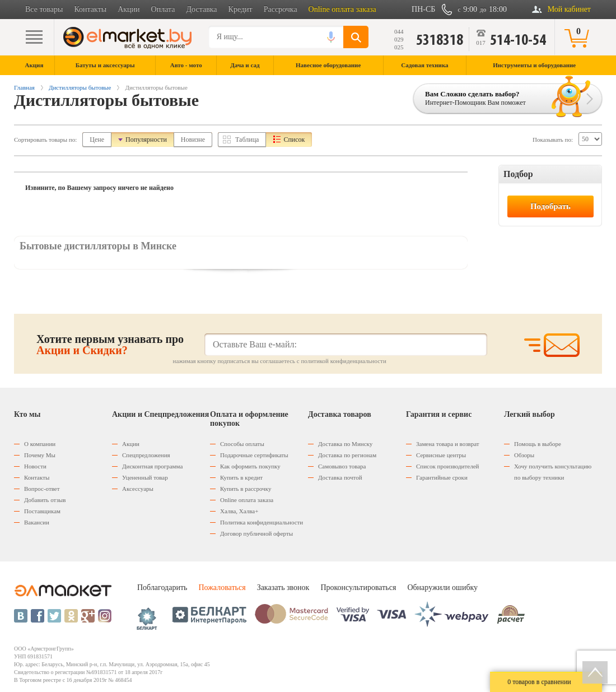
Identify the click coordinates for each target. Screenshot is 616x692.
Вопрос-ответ (42, 489)
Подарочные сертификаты (254, 455)
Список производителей (447, 466)
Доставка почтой (340, 477)
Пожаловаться (222, 587)
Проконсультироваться (358, 587)
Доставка (202, 9)
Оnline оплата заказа (247, 500)
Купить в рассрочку (246, 489)
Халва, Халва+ (239, 511)
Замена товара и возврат (448, 444)
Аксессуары (138, 489)
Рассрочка (281, 9)
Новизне (193, 140)
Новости (35, 466)
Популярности (146, 140)
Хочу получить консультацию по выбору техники (553, 472)
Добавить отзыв (45, 500)
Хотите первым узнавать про (110, 345)
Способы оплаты (242, 444)
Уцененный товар (145, 477)
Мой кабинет (569, 9)
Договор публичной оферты (256, 533)
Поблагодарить (162, 587)
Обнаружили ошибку (442, 587)
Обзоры (524, 455)
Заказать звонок (283, 587)
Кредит (241, 9)
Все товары (44, 9)
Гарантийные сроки (442, 477)
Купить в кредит (241, 477)
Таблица (247, 140)
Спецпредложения (146, 455)
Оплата (163, 9)
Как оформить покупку (250, 466)
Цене (97, 140)
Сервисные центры (441, 455)
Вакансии (37, 522)
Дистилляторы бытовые (80, 87)
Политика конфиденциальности (262, 522)
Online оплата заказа (342, 9)
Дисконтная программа (152, 466)
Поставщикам (42, 511)
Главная (24, 87)
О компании (40, 444)
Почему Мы (40, 455)
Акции (129, 9)
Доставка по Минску (345, 444)
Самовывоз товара (342, 466)
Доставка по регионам (347, 455)
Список (294, 140)
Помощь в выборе (538, 444)
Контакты (90, 9)
